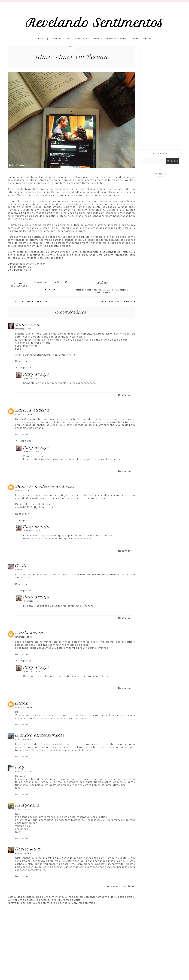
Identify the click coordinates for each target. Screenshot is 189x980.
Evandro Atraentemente (40, 738)
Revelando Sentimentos (95, 24)
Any (20, 770)
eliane (22, 706)
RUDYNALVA (27, 808)
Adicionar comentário (120, 889)
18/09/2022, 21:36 (24, 640)
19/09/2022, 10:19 (31, 381)
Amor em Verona (84, 293)
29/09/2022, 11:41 (23, 856)
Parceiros (139, 42)
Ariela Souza (29, 636)
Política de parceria (118, 42)
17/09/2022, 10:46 (24, 417)
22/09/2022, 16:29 (24, 742)
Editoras (98, 42)
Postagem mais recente (27, 305)
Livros (65, 42)
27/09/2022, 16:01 (24, 812)
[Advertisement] (160, 99)
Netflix (115, 293)
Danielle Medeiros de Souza (45, 490)
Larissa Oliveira (32, 413)
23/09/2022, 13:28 (24, 774)
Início (35, 42)
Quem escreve (50, 42)
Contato (153, 42)
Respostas (25, 371)
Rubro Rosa (28, 328)
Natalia (106, 293)
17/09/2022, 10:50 (23, 494)
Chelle (21, 569)
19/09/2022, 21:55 (24, 710)
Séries (86, 42)
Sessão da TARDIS (103, 296)
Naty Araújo (36, 377)
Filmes (76, 42)
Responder (22, 364)
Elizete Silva (28, 852)
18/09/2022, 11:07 (23, 573)
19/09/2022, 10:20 (31, 534)
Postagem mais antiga (116, 305)
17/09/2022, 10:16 (23, 332)
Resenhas (125, 293)
